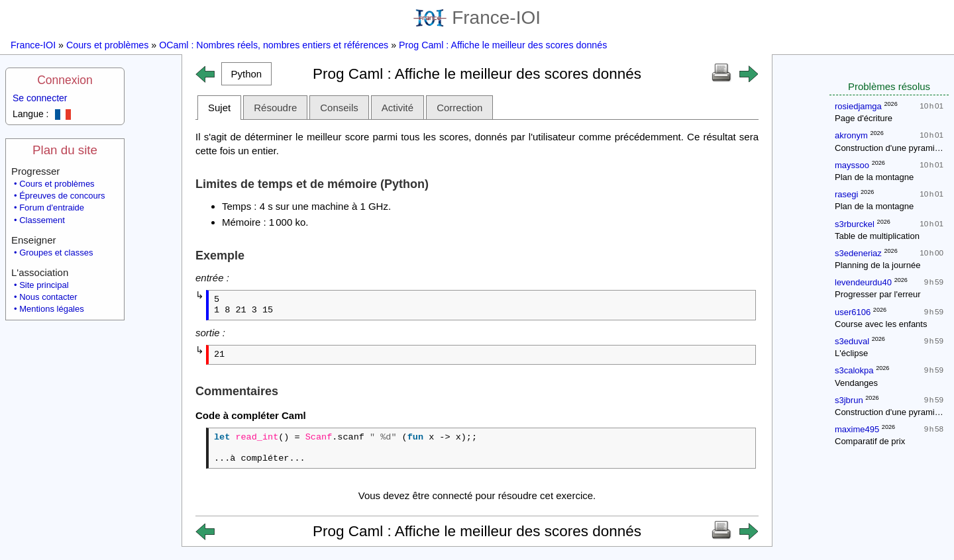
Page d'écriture (864, 118)
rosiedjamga (858, 106)
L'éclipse (851, 353)
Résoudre (275, 108)
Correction (459, 108)
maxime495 (857, 429)
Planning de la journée (877, 265)
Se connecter (40, 98)
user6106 (853, 312)
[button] (246, 74)
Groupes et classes (56, 253)
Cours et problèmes (107, 45)
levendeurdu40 (863, 282)
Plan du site (65, 150)
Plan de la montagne (874, 177)
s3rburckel (855, 224)
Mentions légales (52, 309)
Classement (42, 220)
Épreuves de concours (62, 196)
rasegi (846, 194)
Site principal (44, 285)
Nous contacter (48, 297)
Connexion (65, 80)
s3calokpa (854, 370)
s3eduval (852, 341)
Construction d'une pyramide (889, 148)
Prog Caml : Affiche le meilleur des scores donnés (503, 45)
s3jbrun (849, 400)
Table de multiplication (877, 236)
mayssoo (852, 165)
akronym (851, 135)
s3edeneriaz (858, 253)
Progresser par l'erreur (878, 294)
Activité (397, 108)
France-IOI (477, 18)
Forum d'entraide (52, 208)
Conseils (339, 108)
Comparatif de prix (870, 441)
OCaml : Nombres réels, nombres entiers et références (274, 45)
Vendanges (856, 383)
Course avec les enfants (881, 324)
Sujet (219, 108)
